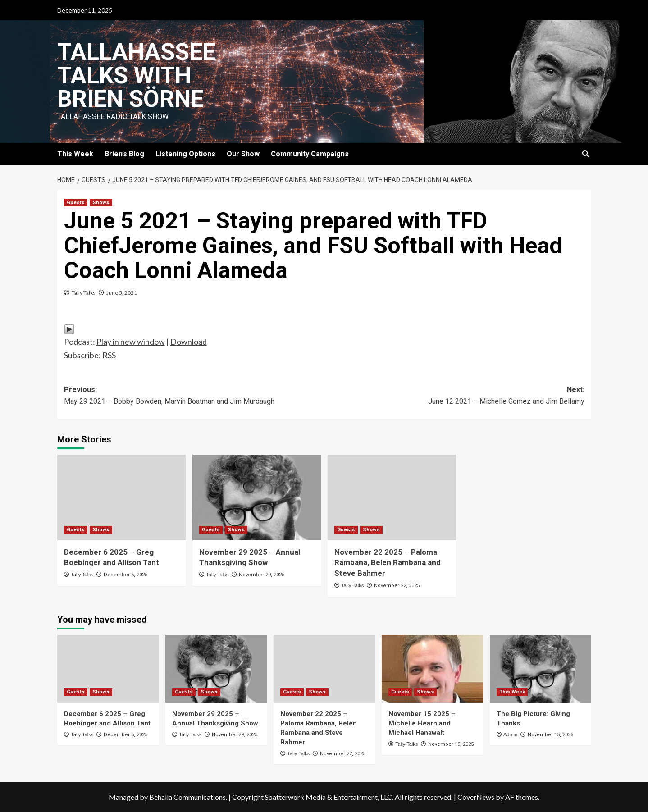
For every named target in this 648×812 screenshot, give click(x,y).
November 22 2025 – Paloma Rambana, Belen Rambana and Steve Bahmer (388, 563)
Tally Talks (84, 293)
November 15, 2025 (451, 744)
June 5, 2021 (122, 293)
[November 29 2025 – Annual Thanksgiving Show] (257, 497)
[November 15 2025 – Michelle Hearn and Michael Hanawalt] (432, 669)
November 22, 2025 (397, 586)
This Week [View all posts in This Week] (512, 692)
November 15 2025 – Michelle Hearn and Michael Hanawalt (422, 723)
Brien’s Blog (124, 154)
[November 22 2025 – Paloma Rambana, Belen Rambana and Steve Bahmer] (392, 497)
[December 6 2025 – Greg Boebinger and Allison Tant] (121, 497)
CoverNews (476, 797)
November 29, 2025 (262, 575)
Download (189, 342)
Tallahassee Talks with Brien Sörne (136, 75)
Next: (454, 396)
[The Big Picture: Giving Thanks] (541, 669)
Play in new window (131, 342)
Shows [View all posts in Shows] (101, 203)
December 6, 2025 (125, 575)
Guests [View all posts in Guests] (76, 203)
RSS (109, 355)
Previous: (194, 396)
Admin (510, 734)
